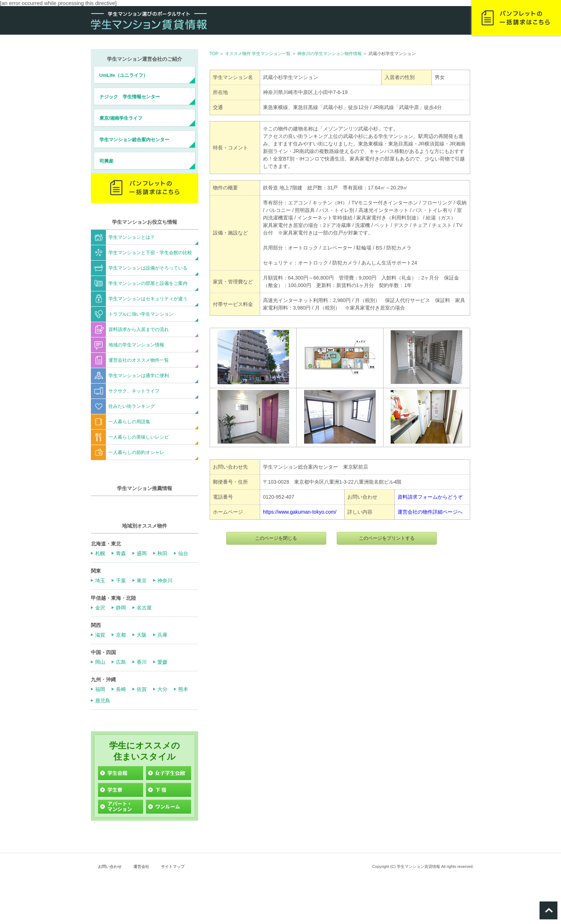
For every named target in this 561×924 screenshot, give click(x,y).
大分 (162, 689)
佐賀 (142, 689)
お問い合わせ (110, 866)
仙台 (183, 553)
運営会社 (141, 866)
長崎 (121, 689)
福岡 (100, 689)
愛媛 (162, 662)
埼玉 (100, 580)
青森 (121, 553)
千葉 (121, 580)
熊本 (183, 689)
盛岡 (142, 553)
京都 (121, 635)
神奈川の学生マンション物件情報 (330, 54)
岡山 (100, 662)
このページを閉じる (276, 538)
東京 (142, 580)
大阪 (142, 635)
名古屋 (144, 608)
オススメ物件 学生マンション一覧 (258, 54)
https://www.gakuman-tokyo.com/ (300, 512)
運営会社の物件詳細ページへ (430, 512)
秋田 (162, 553)
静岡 (121, 608)
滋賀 (100, 635)
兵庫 (162, 635)
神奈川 (165, 580)
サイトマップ (173, 866)
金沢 (100, 608)
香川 (142, 662)
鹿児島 (103, 701)
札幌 (100, 553)
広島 (121, 662)
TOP (214, 54)
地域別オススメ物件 (145, 526)
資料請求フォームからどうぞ (430, 497)
